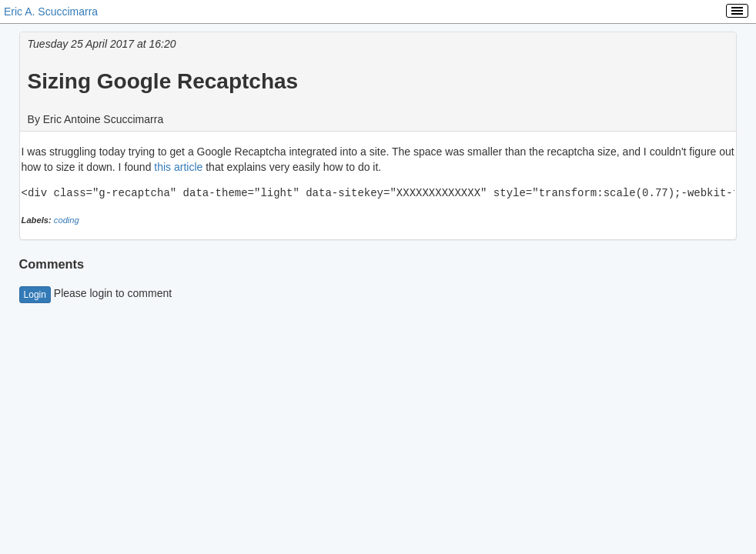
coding (67, 220)
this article (178, 167)
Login (35, 295)
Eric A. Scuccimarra (51, 12)
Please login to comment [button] (96, 293)
